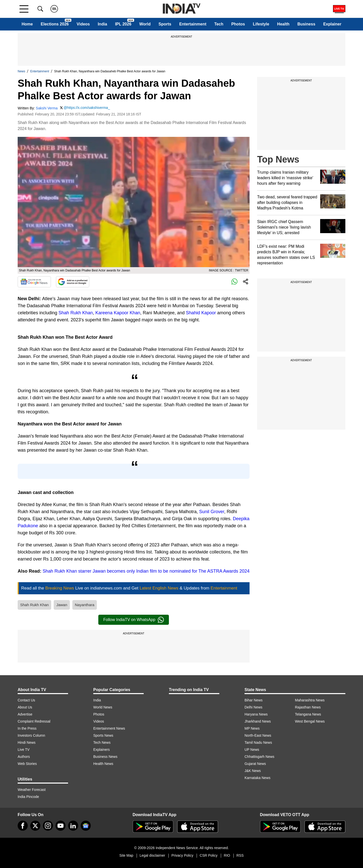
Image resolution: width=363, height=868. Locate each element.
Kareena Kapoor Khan (118, 313)
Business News (105, 757)
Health (283, 24)
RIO (227, 855)
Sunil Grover (212, 512)
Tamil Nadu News (258, 742)
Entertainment (193, 24)
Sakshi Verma (47, 108)
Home (27, 24)
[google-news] (86, 826)
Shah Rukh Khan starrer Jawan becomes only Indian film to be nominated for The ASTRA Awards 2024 (145, 571)
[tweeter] (35, 826)
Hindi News (27, 742)
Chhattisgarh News (259, 757)
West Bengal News (310, 721)
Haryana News (256, 714)
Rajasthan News (308, 707)
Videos (83, 24)
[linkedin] (73, 826)
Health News (103, 764)
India (102, 24)
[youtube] (60, 826)
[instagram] (48, 826)
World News (103, 707)
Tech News (102, 742)
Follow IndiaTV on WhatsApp (134, 620)
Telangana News (308, 714)
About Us (25, 707)
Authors (24, 757)
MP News (252, 728)
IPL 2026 (123, 24)
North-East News (258, 735)
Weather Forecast (32, 790)
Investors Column (31, 735)
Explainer (332, 24)
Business (306, 24)
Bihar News (254, 700)
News (21, 71)
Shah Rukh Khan (76, 313)
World (145, 24)
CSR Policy (209, 855)
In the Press (27, 728)
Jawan (62, 605)
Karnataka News (258, 778)
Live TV (24, 750)
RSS (240, 855)
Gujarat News (255, 764)
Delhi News (253, 707)
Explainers (101, 750)
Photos (238, 24)
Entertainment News (109, 728)
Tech (219, 24)
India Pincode (28, 797)
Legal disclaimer (152, 855)
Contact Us (26, 700)
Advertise (25, 714)
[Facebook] (23, 826)
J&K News (253, 771)
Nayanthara (85, 605)
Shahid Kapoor (201, 313)
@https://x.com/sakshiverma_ (87, 108)
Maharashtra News (310, 700)
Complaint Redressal (34, 721)
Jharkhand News (258, 721)
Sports (165, 24)
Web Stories (27, 764)
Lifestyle (261, 24)
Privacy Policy (182, 855)
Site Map (126, 855)
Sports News (103, 735)
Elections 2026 (55, 24)
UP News (252, 750)
